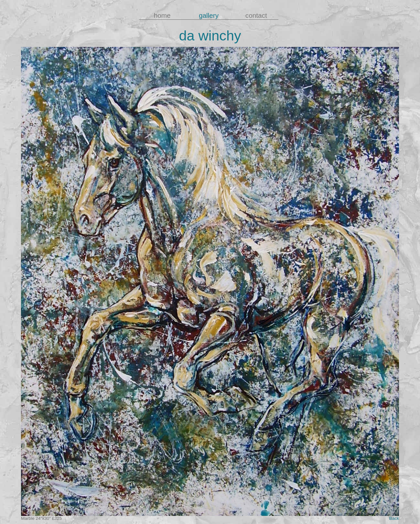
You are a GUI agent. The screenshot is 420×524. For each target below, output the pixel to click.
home (162, 15)
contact (255, 15)
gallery (209, 15)
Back (394, 518)
